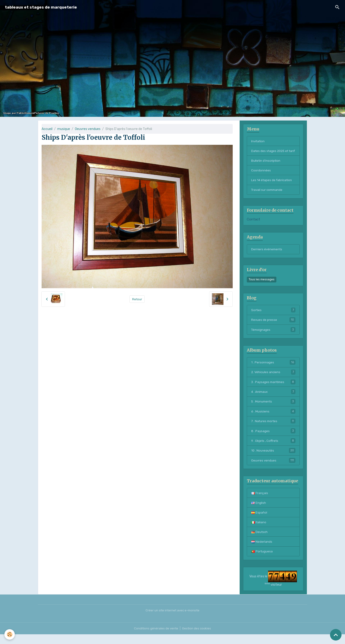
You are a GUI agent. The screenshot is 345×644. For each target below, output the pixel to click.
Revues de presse (273, 326)
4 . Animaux (273, 399)
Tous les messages (262, 286)
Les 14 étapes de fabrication (272, 186)
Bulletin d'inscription (266, 166)
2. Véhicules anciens (273, 379)
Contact (253, 226)
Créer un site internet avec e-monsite (172, 620)
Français (260, 501)
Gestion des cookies (197, 638)
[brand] (41, 7)
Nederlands (262, 551)
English (259, 511)
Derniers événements (267, 255)
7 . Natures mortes (273, 429)
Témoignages (273, 336)
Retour (137, 299)
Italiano (259, 531)
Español (259, 521)
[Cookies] (10, 634)
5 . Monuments (273, 409)
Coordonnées (261, 176)
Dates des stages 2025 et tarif (271, 154)
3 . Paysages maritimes (273, 389)
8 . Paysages (273, 439)
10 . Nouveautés (273, 459)
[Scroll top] (336, 635)
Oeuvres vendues (88, 129)
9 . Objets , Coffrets (273, 449)
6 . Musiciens (273, 419)
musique (64, 129)
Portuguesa (262, 561)
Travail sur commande (268, 196)
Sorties (273, 316)
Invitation (258, 141)
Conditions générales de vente (156, 638)
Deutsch (260, 541)
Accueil (47, 129)
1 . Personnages (273, 369)
